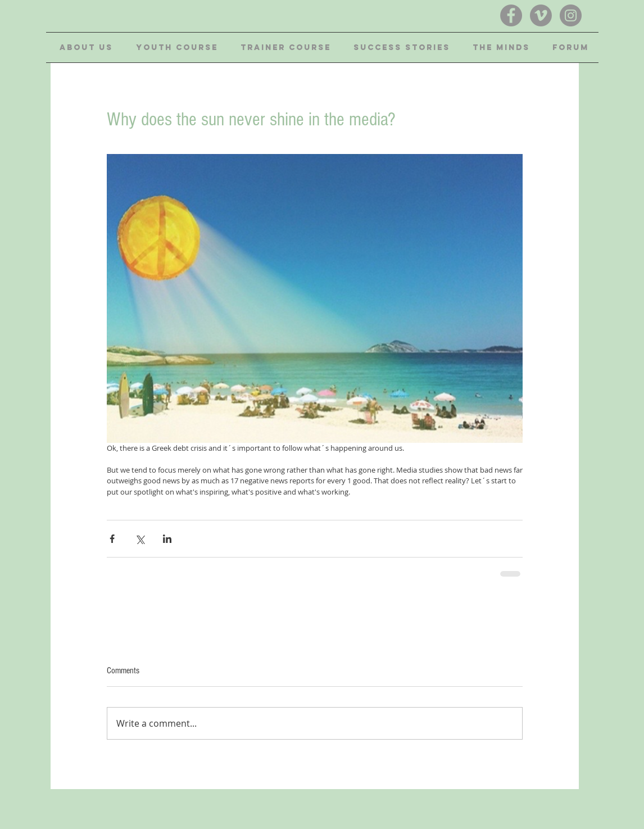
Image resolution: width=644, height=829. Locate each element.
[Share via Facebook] (112, 539)
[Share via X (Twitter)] (140, 539)
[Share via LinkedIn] (167, 539)
